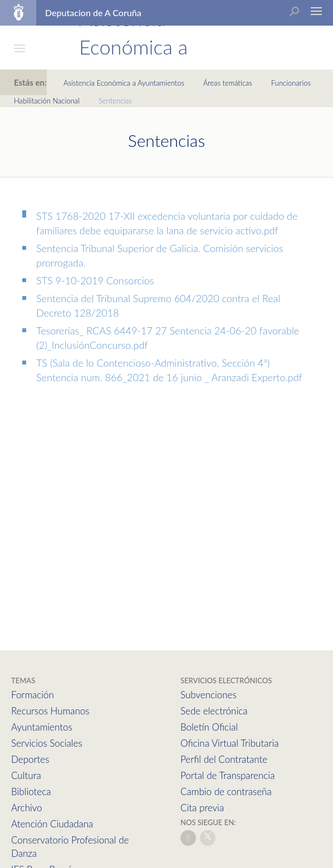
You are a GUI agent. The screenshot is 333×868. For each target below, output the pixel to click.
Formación (33, 695)
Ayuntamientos (42, 727)
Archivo (27, 808)
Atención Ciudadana (52, 824)
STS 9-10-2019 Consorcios (95, 280)
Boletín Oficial (209, 727)
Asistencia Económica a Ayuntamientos (124, 83)
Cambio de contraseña (226, 791)
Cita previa (202, 808)
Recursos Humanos (50, 711)
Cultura (26, 775)
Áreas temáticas (228, 83)
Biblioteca (31, 791)
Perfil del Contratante (224, 759)
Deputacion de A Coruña (93, 13)
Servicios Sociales (47, 743)
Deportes (30, 759)
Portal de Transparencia (227, 775)
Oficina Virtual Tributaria (230, 743)
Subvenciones (209, 695)
